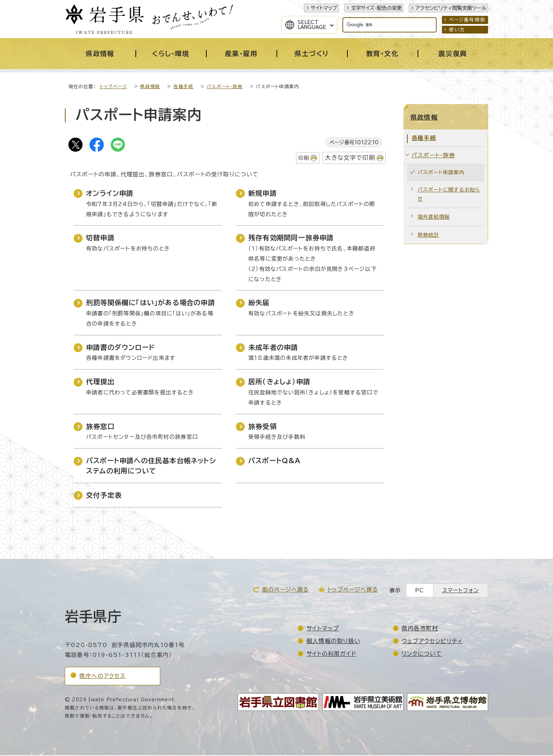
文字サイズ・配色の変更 (376, 8)
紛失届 (259, 303)
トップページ (113, 87)
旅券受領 (263, 427)
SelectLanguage (312, 25)
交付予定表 (104, 496)
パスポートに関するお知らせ (449, 195)
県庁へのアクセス (103, 677)
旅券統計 (428, 235)
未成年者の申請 (273, 348)
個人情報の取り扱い (333, 642)
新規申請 (263, 194)
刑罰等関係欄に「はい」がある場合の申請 (151, 303)
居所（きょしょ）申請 (279, 382)
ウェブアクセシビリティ (432, 642)
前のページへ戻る (286, 590)
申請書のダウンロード (120, 348)
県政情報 (150, 87)
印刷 (304, 159)
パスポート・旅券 (225, 87)
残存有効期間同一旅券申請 (291, 238)
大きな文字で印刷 (350, 158)
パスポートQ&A (275, 461)
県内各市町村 (420, 629)
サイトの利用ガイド (331, 654)
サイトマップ (324, 8)
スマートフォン (461, 591)
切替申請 (100, 238)
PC (420, 591)
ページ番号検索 (467, 20)
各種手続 (184, 87)
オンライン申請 (110, 194)
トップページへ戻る (353, 590)
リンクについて (422, 654)
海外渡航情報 (434, 217)
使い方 (457, 30)
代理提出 (100, 382)
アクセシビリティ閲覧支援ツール (451, 8)
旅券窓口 (100, 427)
